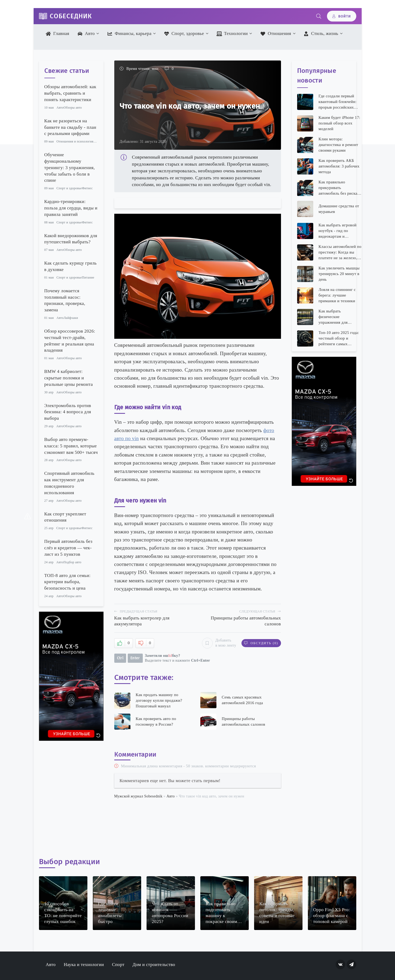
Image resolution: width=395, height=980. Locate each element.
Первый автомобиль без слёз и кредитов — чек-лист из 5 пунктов (68, 548)
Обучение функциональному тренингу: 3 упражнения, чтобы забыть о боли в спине (70, 168)
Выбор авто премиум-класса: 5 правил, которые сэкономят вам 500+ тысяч (71, 446)
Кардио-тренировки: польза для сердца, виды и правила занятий (71, 208)
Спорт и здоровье (69, 188)
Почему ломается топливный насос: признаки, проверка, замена (65, 300)
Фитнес (87, 188)
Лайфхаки (71, 318)
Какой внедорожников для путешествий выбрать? (71, 239)
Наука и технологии (84, 965)
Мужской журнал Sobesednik (138, 796)
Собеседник (71, 16)
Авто (86, 33)
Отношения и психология (75, 141)
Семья (98, 141)
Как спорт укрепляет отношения (65, 517)
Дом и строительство (154, 965)
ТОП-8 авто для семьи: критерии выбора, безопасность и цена (67, 582)
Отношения (276, 33)
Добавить (219, 643)
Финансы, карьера (129, 33)
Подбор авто (72, 562)
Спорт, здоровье (184, 33)
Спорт (118, 965)
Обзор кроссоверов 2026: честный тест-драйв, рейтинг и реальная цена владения (70, 341)
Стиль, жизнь (321, 33)
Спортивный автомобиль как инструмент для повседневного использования (70, 483)
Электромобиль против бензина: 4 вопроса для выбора (68, 412)
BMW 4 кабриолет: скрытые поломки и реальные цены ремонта (69, 378)
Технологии (232, 33)
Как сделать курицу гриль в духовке (71, 266)
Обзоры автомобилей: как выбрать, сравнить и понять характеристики (70, 93)
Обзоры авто (73, 108)
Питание (88, 277)
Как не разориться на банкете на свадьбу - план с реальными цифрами (70, 127)
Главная (57, 33)
